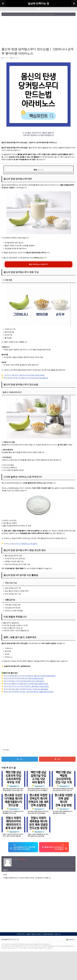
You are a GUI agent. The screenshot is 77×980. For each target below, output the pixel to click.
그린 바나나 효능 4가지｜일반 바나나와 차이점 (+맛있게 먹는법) (24, 375)
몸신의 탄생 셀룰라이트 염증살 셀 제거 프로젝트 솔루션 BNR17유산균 (26, 684)
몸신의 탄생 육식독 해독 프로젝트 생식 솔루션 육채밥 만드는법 (24, 678)
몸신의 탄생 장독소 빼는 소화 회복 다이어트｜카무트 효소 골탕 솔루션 (26, 689)
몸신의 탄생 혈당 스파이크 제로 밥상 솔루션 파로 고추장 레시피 (24, 681)
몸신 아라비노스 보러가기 (38, 264)
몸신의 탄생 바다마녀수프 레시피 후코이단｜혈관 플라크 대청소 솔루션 (26, 686)
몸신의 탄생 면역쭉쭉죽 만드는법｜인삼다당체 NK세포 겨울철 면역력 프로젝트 (29, 692)
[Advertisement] (38, 32)
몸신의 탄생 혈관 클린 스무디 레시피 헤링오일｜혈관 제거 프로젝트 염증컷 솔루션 (30, 676)
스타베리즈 (6, 58)
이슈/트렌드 (9, 14)
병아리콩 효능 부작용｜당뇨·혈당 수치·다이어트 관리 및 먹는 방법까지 (26, 378)
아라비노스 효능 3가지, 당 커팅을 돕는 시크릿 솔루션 (21, 543)
